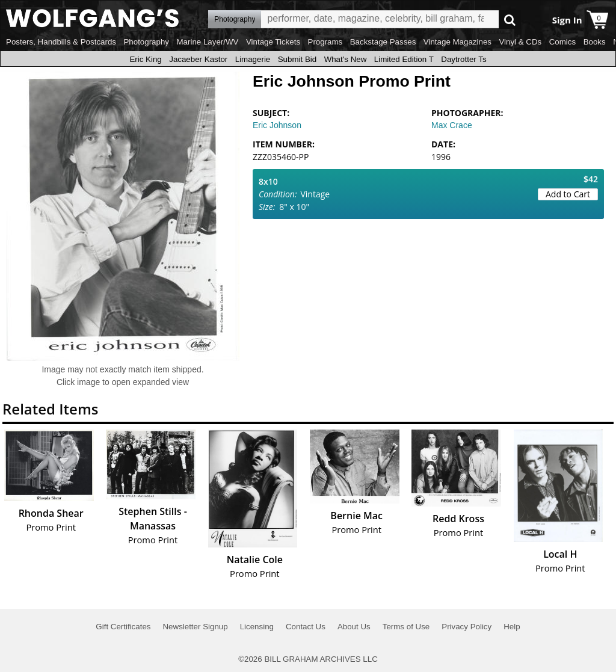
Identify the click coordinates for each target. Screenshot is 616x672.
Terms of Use (406, 627)
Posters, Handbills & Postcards (61, 42)
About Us (354, 627)
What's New (346, 59)
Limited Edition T (404, 59)
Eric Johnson (277, 125)
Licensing (257, 627)
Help (512, 627)
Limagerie (253, 59)
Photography (146, 42)
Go (510, 20)
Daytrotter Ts (464, 59)
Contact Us (306, 627)
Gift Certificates (123, 627)
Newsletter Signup (195, 627)
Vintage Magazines (457, 42)
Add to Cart (568, 194)
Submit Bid (297, 59)
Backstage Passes (383, 42)
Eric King (145, 59)
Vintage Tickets (273, 42)
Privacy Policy (467, 627)
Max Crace (452, 125)
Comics (562, 42)
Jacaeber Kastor (198, 59)
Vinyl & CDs (520, 42)
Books (595, 42)
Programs (325, 42)
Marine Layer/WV (207, 42)
